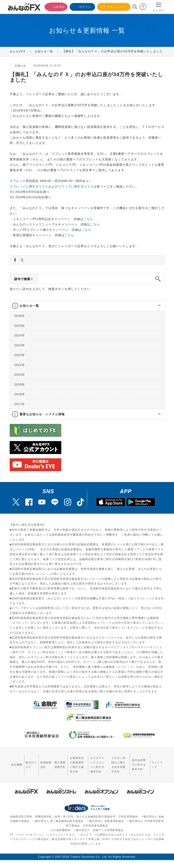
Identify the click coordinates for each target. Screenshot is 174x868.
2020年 (20, 381)
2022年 (20, 361)
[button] (155, 312)
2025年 (20, 332)
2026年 (20, 322)
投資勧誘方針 (40, 768)
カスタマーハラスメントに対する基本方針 (94, 769)
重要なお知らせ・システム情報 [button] (42, 421)
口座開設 (54, 6)
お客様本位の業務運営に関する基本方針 (69, 769)
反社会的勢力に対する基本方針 (140, 769)
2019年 (20, 391)
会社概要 (15, 768)
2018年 (20, 401)
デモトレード (114, 7)
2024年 (20, 342)
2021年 (20, 371)
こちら (88, 225)
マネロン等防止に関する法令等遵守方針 (117, 769)
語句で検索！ (24, 285)
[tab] (87, 312)
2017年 (20, 411)
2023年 (20, 352)
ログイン (82, 6)
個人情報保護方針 (52, 769)
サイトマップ (158, 768)
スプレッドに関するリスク (29, 193)
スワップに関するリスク (76, 193)
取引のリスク (27, 768)
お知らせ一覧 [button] (29, 312)
